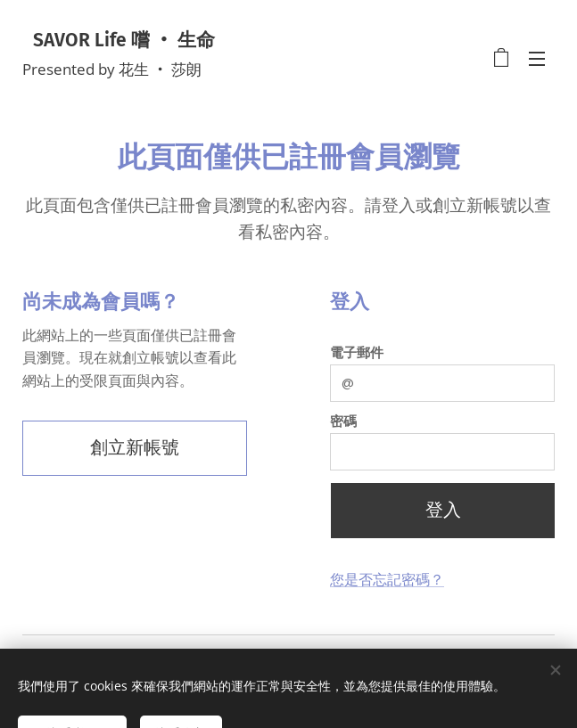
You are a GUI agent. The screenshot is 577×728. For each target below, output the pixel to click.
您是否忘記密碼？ (387, 580)
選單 (537, 59)
